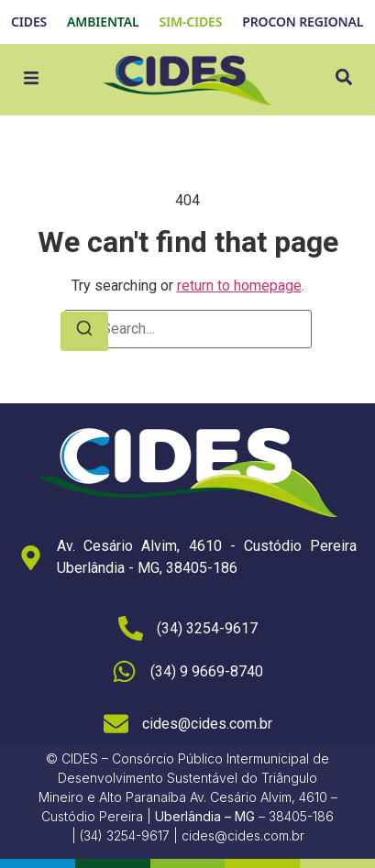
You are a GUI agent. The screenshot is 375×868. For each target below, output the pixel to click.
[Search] (84, 331)
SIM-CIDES (190, 22)
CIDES (29, 22)
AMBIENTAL (103, 22)
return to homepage (239, 286)
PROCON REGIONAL (303, 22)
